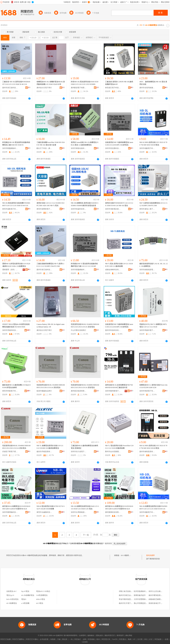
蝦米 (98, 639)
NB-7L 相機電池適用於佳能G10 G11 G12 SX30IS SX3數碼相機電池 (50, 447)
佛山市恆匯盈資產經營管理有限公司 (147, 603)
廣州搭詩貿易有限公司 (79, 391)
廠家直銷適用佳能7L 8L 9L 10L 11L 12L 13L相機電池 (153, 265)
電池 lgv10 (10, 595)
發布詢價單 (150, 555)
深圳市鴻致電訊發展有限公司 (113, 209)
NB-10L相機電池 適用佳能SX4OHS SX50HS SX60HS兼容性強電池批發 (85, 204)
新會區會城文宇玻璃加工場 (159, 603)
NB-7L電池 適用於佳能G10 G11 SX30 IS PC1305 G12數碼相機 (119, 265)
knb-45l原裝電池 (12, 599)
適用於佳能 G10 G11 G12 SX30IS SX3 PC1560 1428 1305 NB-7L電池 (50, 204)
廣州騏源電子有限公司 (79, 88)
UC (134, 639)
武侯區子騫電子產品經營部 (10, 452)
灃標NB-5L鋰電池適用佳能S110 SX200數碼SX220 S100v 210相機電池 (16, 265)
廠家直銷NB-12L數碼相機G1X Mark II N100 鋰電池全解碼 (16, 386)
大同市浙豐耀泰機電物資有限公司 (146, 599)
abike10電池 (41, 599)
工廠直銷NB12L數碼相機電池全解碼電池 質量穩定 (84, 447)
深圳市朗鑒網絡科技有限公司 (10, 148)
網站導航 (129, 635)
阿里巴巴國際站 (18, 639)
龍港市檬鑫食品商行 (44, 391)
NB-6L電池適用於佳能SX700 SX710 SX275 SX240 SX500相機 (51, 508)
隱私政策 (99, 635)
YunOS (115, 639)
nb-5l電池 (40, 603)
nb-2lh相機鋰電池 (28, 595)
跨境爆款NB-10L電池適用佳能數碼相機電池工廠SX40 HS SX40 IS (16, 144)
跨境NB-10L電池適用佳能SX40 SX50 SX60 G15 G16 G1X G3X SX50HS (85, 83)
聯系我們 (120, 635)
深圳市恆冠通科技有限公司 (113, 148)
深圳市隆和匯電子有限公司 (113, 391)
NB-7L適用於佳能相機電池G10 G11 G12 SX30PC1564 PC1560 (153, 204)
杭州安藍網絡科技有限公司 (144, 591)
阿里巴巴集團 (6, 639)
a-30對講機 (25, 603)
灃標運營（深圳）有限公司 (10, 270)
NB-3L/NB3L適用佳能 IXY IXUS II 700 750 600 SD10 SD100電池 (153, 144)
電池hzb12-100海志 (43, 591)
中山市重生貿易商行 (78, 330)
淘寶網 (53, 639)
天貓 (59, 639)
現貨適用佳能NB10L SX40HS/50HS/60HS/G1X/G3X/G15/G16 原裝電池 (85, 326)
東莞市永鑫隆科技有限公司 (44, 512)
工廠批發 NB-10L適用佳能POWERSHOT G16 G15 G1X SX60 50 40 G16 (16, 83)
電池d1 (24, 599)
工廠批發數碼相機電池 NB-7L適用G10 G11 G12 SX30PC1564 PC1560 (50, 265)
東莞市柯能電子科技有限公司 (10, 391)
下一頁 (86, 535)
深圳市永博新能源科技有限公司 (79, 512)
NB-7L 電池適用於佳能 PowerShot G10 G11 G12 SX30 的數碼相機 (119, 447)
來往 (146, 639)
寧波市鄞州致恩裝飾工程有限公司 (132, 599)
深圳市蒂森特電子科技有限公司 (147, 330)
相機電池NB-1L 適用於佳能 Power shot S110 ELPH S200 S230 (153, 386)
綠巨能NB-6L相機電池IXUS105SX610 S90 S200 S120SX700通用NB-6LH (16, 508)
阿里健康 (158, 639)
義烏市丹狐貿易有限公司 (44, 452)
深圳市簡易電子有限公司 (147, 391)
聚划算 (65, 639)
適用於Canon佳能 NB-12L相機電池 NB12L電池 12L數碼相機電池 (85, 144)
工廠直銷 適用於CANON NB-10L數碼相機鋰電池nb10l (119, 83)
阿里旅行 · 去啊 (80, 639)
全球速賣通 (44, 639)
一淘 (71, 639)
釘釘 (151, 639)
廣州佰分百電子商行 (44, 88)
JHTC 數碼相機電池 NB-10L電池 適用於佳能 (153, 83)
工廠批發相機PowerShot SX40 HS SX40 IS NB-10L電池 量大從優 (51, 144)
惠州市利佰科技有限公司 (113, 330)
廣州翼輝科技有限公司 (113, 512)
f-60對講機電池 (42, 595)
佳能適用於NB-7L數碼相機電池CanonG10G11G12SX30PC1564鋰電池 (119, 144)
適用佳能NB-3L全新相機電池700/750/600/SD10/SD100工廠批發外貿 (119, 386)
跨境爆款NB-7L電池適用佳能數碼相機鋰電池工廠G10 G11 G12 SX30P (84, 265)
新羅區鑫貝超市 (140, 595)
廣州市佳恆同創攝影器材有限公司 (147, 88)
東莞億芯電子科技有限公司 (113, 88)
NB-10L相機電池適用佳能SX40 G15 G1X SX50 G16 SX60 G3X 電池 (85, 508)
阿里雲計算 (106, 639)
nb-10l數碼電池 (127, 555)
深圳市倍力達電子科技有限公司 (79, 452)
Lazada (85, 642)
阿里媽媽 (91, 639)
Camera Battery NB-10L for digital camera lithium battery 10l (51, 326)
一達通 (166, 639)
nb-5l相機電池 (12, 603)
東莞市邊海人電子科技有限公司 (147, 209)
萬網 (129, 639)
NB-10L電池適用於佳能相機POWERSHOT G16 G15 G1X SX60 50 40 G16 (16, 204)
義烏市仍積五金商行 (127, 595)
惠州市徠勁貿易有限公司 (147, 452)
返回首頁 (108, 543)
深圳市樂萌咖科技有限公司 (10, 512)
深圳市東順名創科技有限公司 (79, 148)
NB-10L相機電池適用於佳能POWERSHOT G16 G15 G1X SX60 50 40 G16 (153, 508)
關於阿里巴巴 (110, 635)
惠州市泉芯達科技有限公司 (10, 88)
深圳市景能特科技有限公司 (10, 330)
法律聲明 (82, 635)
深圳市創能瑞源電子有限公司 (147, 270)
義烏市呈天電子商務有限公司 (130, 603)
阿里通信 (123, 639)
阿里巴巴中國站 (32, 639)
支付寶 (140, 639)
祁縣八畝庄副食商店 (127, 591)
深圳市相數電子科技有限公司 (147, 148)
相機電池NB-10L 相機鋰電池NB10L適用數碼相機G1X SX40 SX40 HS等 (51, 83)
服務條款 (91, 635)
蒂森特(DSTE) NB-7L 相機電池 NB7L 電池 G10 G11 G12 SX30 (153, 326)
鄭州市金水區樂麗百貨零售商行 (113, 452)
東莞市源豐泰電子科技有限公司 (44, 209)
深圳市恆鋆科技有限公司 (79, 209)
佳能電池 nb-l (11, 591)
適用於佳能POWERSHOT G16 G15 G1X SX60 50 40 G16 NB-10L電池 (119, 204)
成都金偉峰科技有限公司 (113, 270)
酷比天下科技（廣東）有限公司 (44, 148)
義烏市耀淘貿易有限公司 (158, 595)
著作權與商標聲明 (70, 635)
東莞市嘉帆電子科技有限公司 (10, 209)
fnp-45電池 (25, 591)
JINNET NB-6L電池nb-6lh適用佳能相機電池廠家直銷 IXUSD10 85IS (16, 326)
